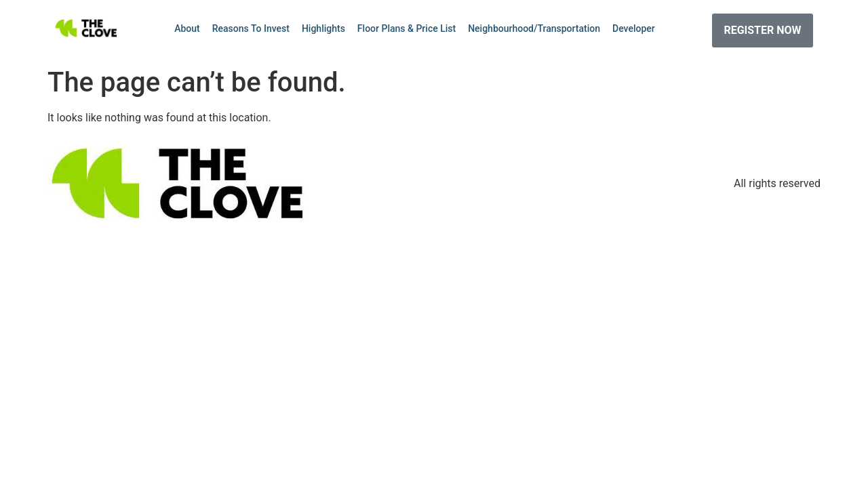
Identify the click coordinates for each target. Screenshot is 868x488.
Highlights (323, 28)
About (187, 28)
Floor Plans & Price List (407, 28)
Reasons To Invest (251, 28)
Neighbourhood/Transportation (534, 28)
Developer (634, 28)
